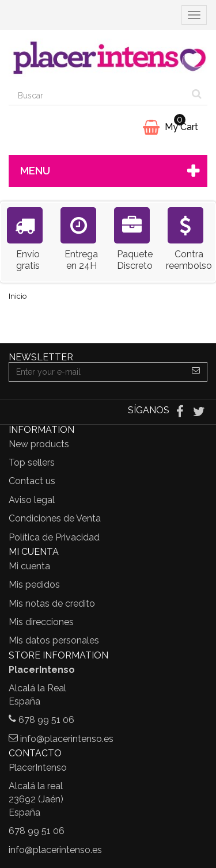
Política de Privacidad (54, 537)
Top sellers (32, 462)
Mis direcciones (41, 622)
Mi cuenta (29, 566)
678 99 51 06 (46, 720)
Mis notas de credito (52, 604)
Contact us (32, 481)
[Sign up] (196, 372)
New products (39, 444)
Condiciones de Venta (55, 518)
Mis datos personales (54, 640)
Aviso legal (32, 500)
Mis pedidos (34, 585)
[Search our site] (98, 96)
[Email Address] (97, 372)
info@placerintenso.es (67, 739)
